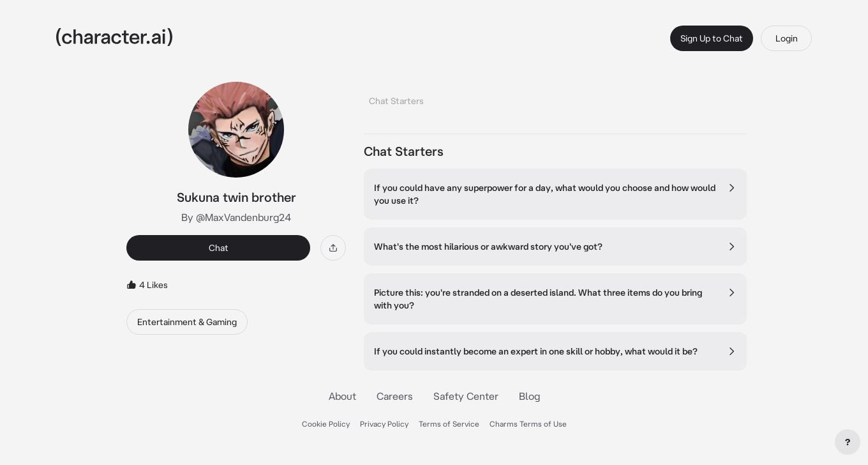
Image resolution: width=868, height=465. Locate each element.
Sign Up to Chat (712, 38)
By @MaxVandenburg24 (236, 217)
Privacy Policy (384, 424)
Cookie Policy (326, 424)
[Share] (333, 248)
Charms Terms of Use (528, 424)
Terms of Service (449, 424)
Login (787, 38)
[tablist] (555, 97)
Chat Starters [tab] (396, 101)
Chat (219, 248)
